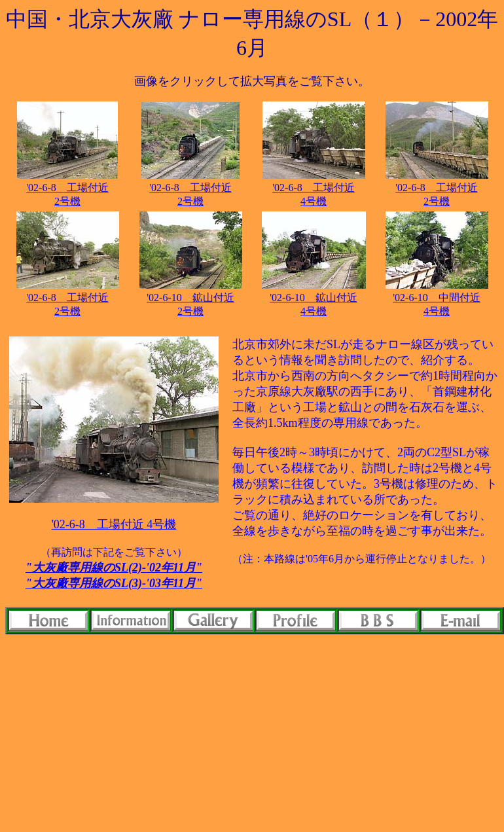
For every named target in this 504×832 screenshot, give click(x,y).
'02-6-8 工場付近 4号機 (114, 524)
